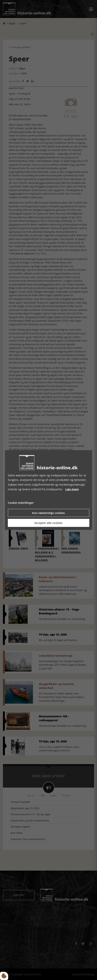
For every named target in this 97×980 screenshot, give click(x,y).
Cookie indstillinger (21, 503)
